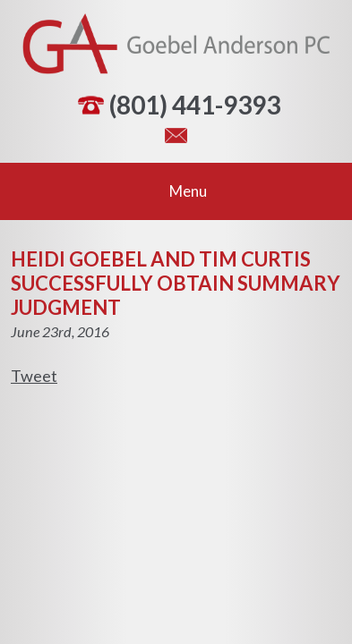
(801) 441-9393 (195, 105)
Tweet (34, 376)
